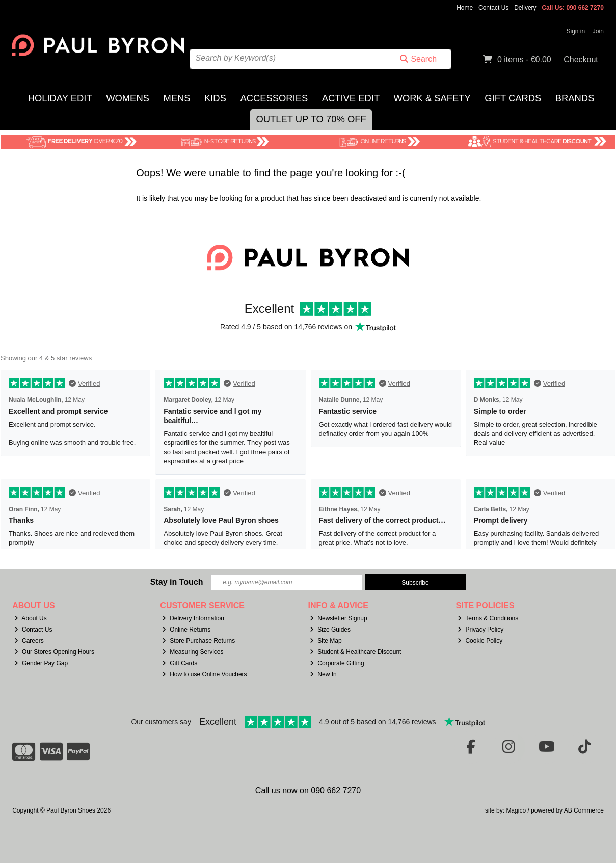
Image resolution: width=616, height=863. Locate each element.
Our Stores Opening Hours (54, 652)
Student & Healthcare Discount (355, 652)
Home (465, 8)
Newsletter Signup (338, 618)
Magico (516, 810)
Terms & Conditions (488, 618)
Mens (177, 98)
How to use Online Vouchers (205, 674)
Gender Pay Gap (41, 663)
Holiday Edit (60, 98)
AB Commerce (584, 810)
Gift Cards (513, 98)
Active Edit (351, 98)
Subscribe (415, 583)
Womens (128, 98)
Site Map (326, 641)
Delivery (525, 8)
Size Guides (330, 630)
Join (598, 31)
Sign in (576, 31)
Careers (29, 641)
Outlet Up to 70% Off (311, 119)
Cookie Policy (480, 641)
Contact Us (493, 8)
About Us (31, 618)
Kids (215, 98)
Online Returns (186, 630)
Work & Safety (432, 98)
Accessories (274, 98)
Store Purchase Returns (198, 641)
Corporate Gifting (337, 663)
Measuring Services (193, 652)
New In (323, 674)
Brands (575, 98)
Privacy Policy (480, 630)
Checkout (581, 59)
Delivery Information (193, 618)
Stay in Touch (177, 582)
